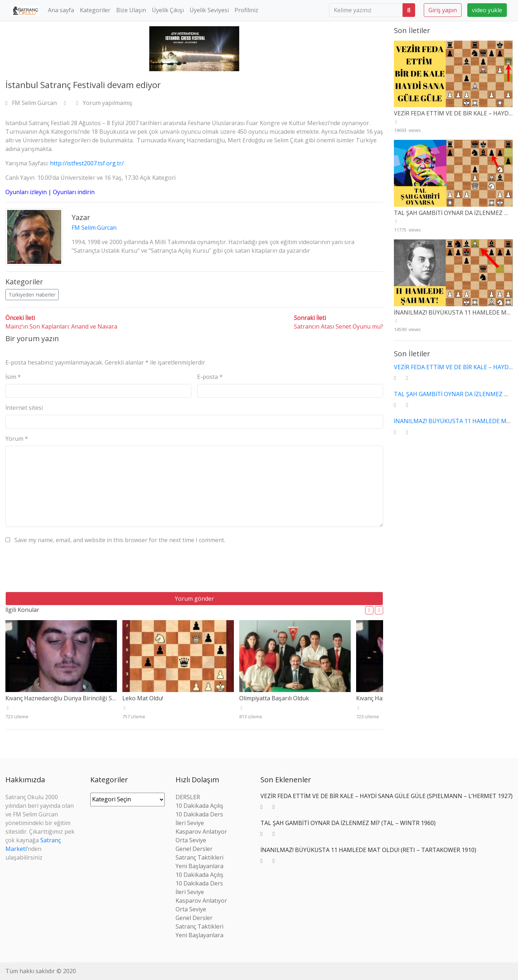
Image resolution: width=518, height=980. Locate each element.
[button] (369, 610)
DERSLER (188, 797)
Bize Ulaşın (131, 10)
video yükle (487, 10)
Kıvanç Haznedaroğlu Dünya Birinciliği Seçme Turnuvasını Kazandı (94, 698)
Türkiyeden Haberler (32, 295)
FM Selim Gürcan (32, 103)
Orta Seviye (191, 840)
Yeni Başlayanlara (199, 866)
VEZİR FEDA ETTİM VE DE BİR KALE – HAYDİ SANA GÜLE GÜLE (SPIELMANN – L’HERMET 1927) (387, 796)
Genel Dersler (194, 849)
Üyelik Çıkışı (168, 10)
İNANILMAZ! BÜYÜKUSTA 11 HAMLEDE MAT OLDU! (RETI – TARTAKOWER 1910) (368, 850)
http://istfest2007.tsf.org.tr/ (87, 163)
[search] (366, 10)
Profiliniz (246, 10)
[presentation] (60, 571)
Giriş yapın (443, 10)
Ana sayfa (61, 10)
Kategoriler (95, 10)
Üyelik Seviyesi (209, 10)
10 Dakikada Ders (199, 814)
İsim (13, 377)
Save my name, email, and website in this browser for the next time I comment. (120, 540)
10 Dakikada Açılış (199, 806)
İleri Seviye (190, 823)
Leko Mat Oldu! (143, 698)
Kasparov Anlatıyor (201, 832)
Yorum (17, 439)
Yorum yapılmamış (104, 103)
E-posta (210, 377)
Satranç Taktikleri (199, 857)
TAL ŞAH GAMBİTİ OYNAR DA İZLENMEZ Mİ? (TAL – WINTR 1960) (348, 823)
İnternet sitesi (24, 408)
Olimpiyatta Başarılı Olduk (274, 698)
